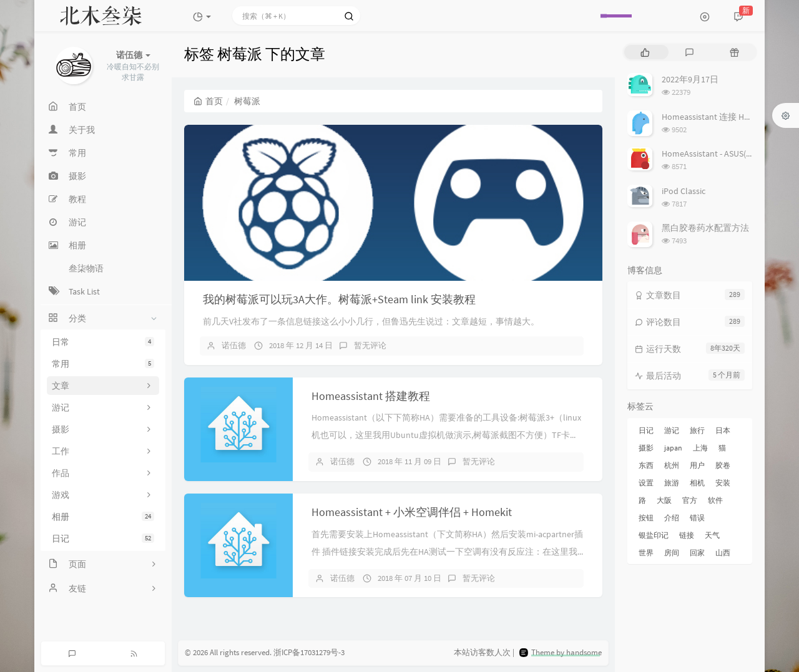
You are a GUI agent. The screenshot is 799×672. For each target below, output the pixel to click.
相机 (697, 483)
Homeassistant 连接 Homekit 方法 (726, 117)
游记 (672, 430)
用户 (697, 465)
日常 (103, 342)
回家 (697, 553)
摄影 (646, 448)
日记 (103, 538)
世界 (646, 553)
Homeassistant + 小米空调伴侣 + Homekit (412, 512)
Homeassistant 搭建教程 (371, 396)
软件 (715, 500)
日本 (723, 430)
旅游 (672, 483)
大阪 (664, 500)
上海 (700, 448)
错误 (697, 518)
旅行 (697, 430)
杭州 (672, 465)
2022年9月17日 (690, 79)
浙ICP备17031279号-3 (309, 653)
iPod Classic (684, 191)
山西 (723, 553)
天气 (712, 535)
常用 (103, 364)
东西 (646, 465)
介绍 (672, 518)
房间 (672, 553)
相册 (103, 517)
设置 (646, 483)
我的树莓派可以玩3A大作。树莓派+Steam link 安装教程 (339, 299)
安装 (723, 483)
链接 (687, 535)
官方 (690, 500)
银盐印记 (654, 535)
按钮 (646, 518)
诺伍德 (234, 345)
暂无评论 (370, 345)
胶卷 (723, 465)
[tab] (645, 52)
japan (673, 448)
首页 (208, 101)
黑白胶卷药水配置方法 (705, 228)
